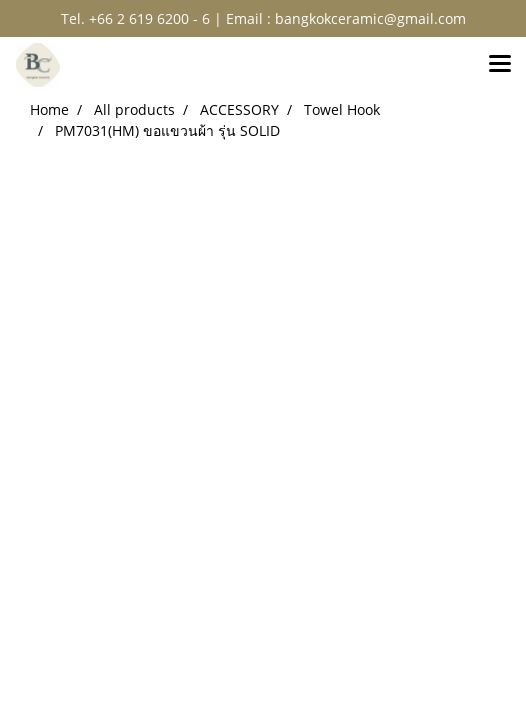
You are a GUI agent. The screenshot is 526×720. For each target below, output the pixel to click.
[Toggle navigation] (500, 65)
